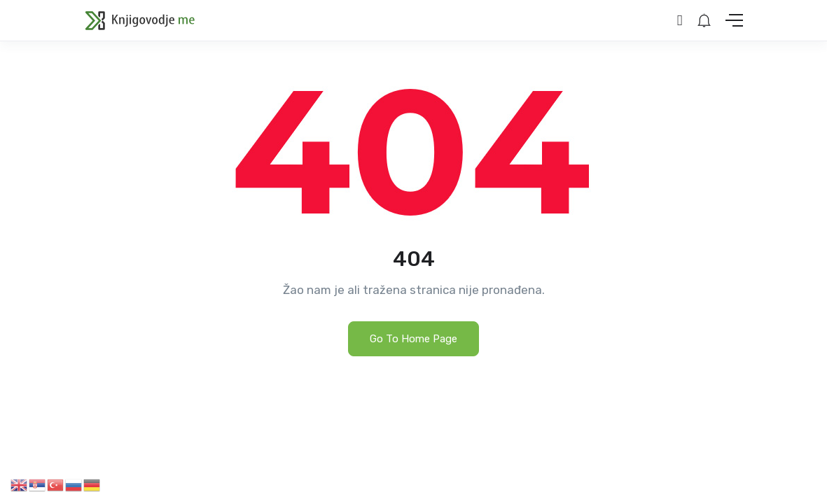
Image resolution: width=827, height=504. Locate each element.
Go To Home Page (413, 339)
